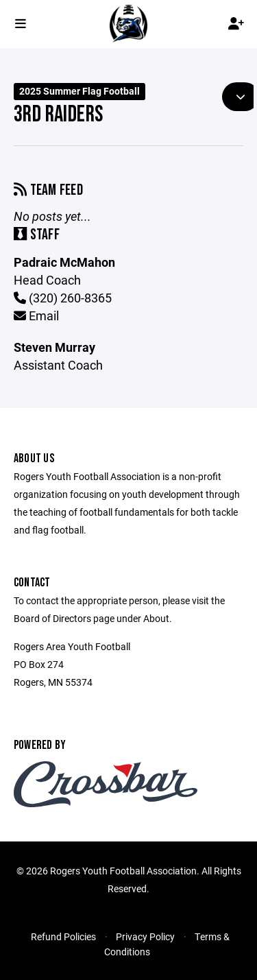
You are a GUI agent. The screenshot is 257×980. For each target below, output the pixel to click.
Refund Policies (63, 936)
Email (36, 315)
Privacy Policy (145, 936)
